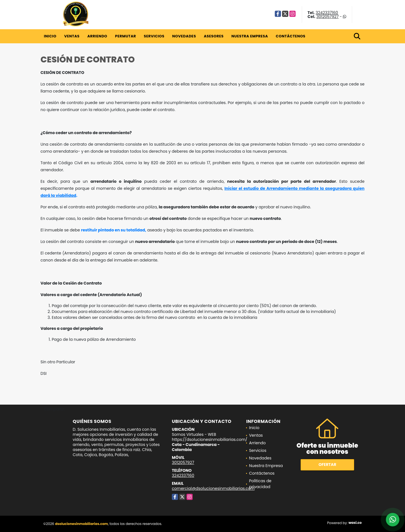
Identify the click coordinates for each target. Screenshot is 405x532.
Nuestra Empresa (250, 36)
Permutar (125, 36)
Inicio (50, 36)
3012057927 (328, 17)
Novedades (184, 36)
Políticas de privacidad (260, 484)
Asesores (214, 36)
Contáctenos (291, 36)
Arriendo (97, 36)
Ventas (72, 36)
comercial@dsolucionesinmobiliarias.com (213, 488)
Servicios (154, 36)
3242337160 (327, 13)
